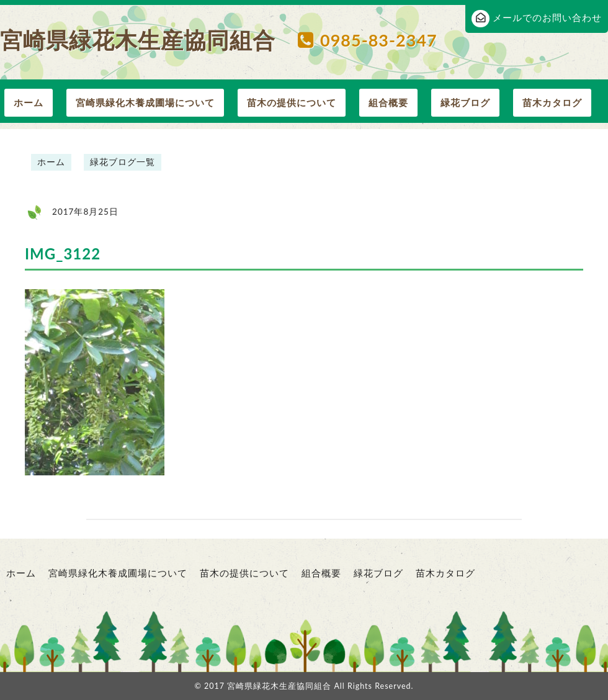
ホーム (29, 102)
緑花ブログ (465, 102)
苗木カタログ (552, 102)
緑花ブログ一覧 (123, 162)
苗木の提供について (292, 102)
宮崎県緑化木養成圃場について (145, 102)
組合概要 (388, 102)
